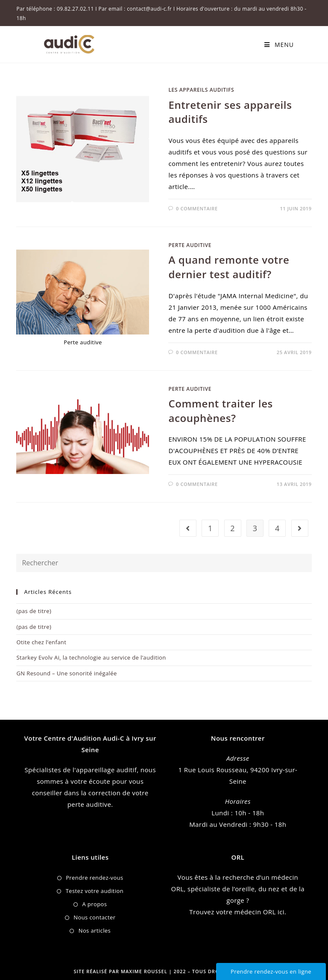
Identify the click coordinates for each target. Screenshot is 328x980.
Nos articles (95, 931)
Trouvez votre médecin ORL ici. (238, 912)
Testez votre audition (95, 891)
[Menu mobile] (279, 45)
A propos (94, 904)
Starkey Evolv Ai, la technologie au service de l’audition (91, 657)
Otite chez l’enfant (41, 642)
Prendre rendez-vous (95, 878)
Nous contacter (94, 917)
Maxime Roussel (145, 971)
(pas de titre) (34, 611)
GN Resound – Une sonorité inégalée (66, 673)
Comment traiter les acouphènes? (220, 411)
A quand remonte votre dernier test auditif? (229, 267)
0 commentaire (197, 208)
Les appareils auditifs (201, 90)
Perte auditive (190, 245)
